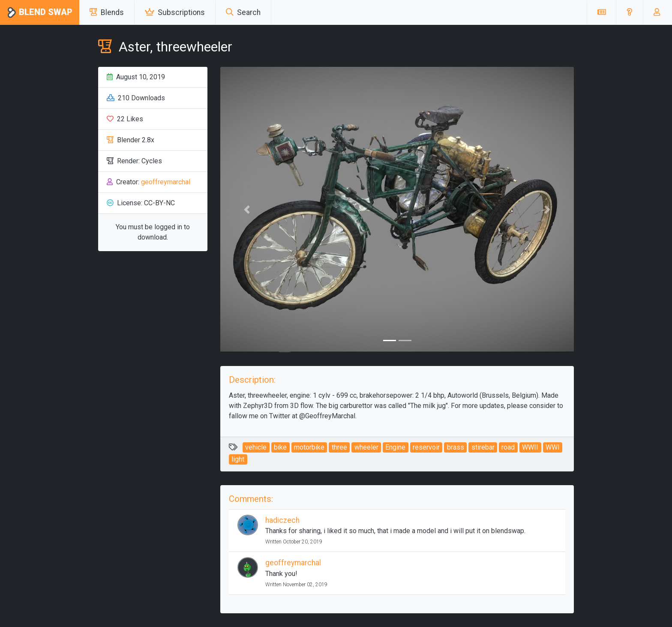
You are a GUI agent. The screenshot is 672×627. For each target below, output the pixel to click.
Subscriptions (175, 12)
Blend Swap (40, 13)
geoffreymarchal (166, 182)
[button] (629, 12)
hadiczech (282, 520)
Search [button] (243, 12)
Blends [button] (107, 12)
